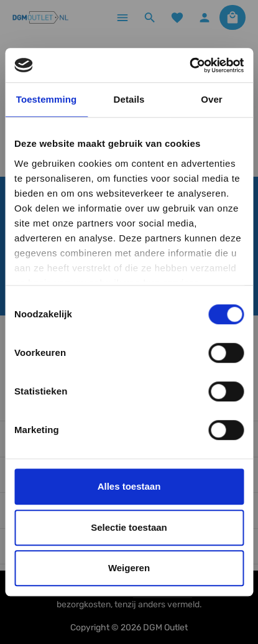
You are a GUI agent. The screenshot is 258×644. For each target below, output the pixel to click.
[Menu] (122, 17)
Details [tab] (129, 99)
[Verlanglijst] (177, 17)
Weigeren (129, 568)
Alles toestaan (129, 486)
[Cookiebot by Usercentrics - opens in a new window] (189, 65)
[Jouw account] (205, 17)
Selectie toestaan (129, 527)
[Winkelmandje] (233, 17)
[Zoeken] (150, 17)
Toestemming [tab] (47, 99)
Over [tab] (212, 99)
